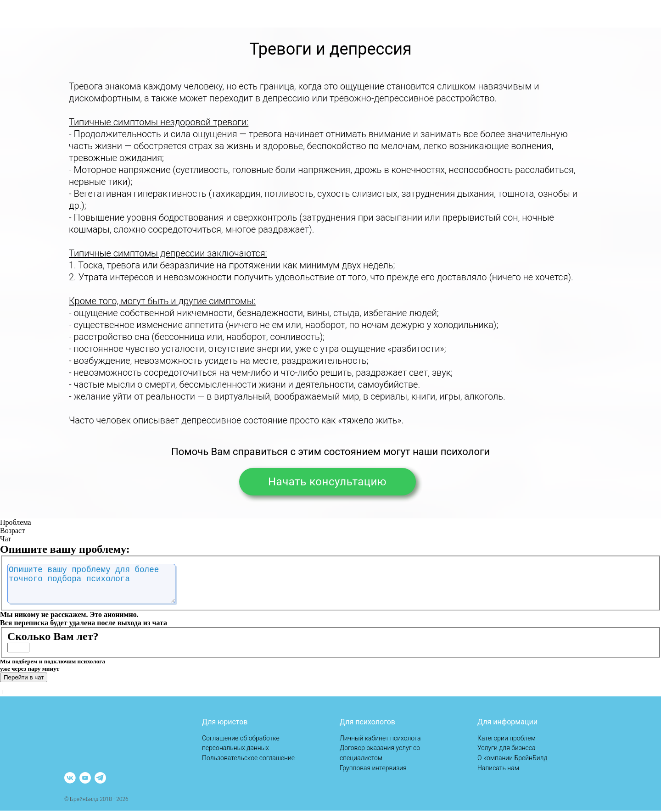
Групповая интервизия (373, 769)
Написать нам (498, 769)
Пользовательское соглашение (248, 759)
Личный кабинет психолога (380, 740)
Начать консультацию (313, 482)
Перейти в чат (24, 685)
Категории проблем (507, 740)
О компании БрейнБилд (513, 759)
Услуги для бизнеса (507, 749)
